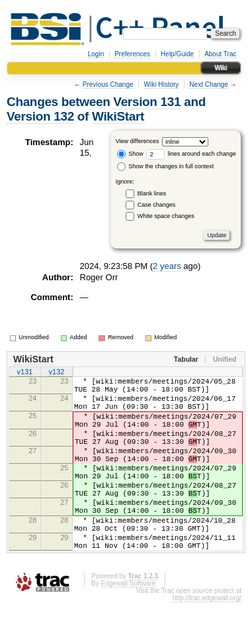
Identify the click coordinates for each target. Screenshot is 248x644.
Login (96, 54)
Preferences (132, 54)
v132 (57, 373)
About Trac (220, 54)
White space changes (166, 216)
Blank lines (152, 193)
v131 (25, 373)
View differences (138, 141)
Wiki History (162, 84)
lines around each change (191, 154)
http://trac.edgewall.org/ (207, 640)
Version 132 (40, 116)
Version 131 (147, 102)
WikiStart (118, 116)
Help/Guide (177, 54)
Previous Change (108, 84)
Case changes (157, 205)
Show (130, 154)
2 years (167, 266)
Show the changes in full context (166, 166)
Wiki (221, 68)
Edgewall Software (128, 625)
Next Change (208, 84)
